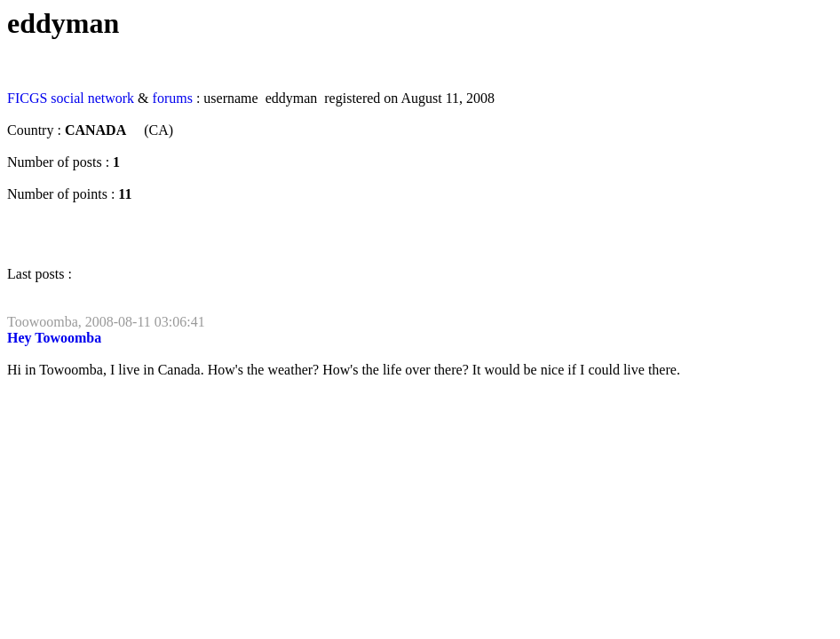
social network (92, 98)
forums (173, 98)
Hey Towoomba (54, 338)
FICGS (27, 98)
